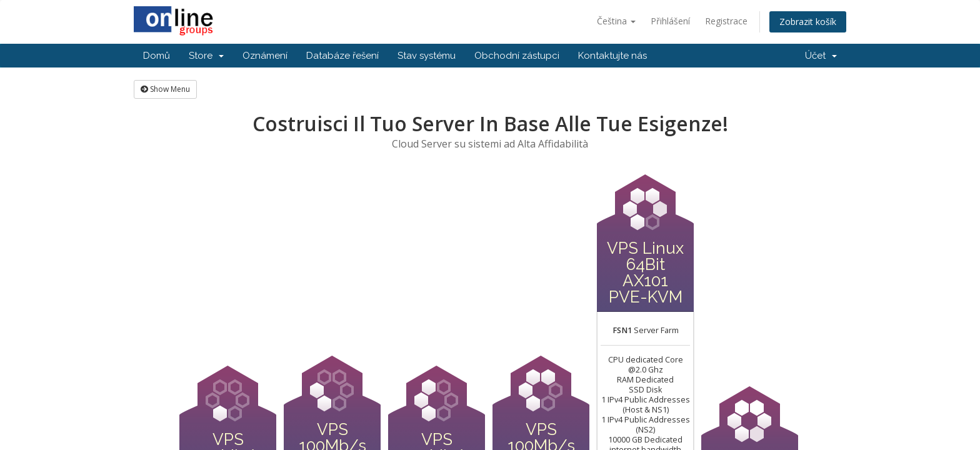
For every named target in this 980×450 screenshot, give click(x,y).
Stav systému (427, 56)
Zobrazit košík (808, 22)
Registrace (726, 21)
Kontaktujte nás (612, 56)
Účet (821, 56)
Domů (157, 56)
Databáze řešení (342, 56)
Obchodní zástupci (517, 56)
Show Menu (165, 89)
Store (206, 56)
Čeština (616, 21)
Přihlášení (670, 21)
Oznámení (265, 56)
